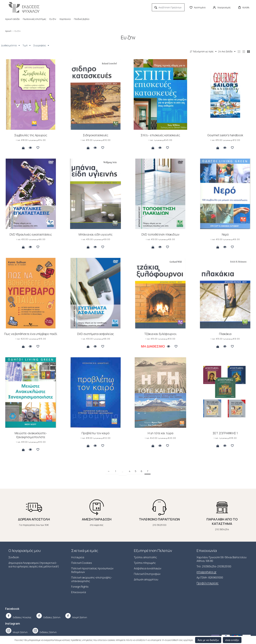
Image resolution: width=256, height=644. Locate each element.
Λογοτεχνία (65, 19)
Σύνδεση (14, 558)
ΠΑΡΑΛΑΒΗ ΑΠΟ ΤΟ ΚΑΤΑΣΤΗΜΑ (222, 522)
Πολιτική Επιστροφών (147, 574)
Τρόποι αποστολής (145, 558)
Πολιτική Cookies (82, 563)
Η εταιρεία (78, 558)
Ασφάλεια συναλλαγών (148, 569)
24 (221, 52)
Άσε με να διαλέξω (208, 640)
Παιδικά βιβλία (82, 19)
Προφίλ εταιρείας (208, 583)
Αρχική (8, 31)
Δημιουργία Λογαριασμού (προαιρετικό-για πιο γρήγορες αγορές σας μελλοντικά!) (34, 565)
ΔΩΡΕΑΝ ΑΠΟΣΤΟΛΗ (34, 520)
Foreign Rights (80, 587)
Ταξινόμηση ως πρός (195, 52)
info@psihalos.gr (207, 572)
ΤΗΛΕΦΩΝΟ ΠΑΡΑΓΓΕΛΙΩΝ (159, 520)
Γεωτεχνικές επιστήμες (35, 19)
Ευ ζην (53, 19)
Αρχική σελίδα (12, 19)
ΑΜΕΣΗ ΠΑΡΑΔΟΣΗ (97, 520)
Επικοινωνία (79, 592)
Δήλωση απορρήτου (146, 580)
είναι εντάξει (232, 640)
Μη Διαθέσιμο (153, 347)
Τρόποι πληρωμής (145, 563)
